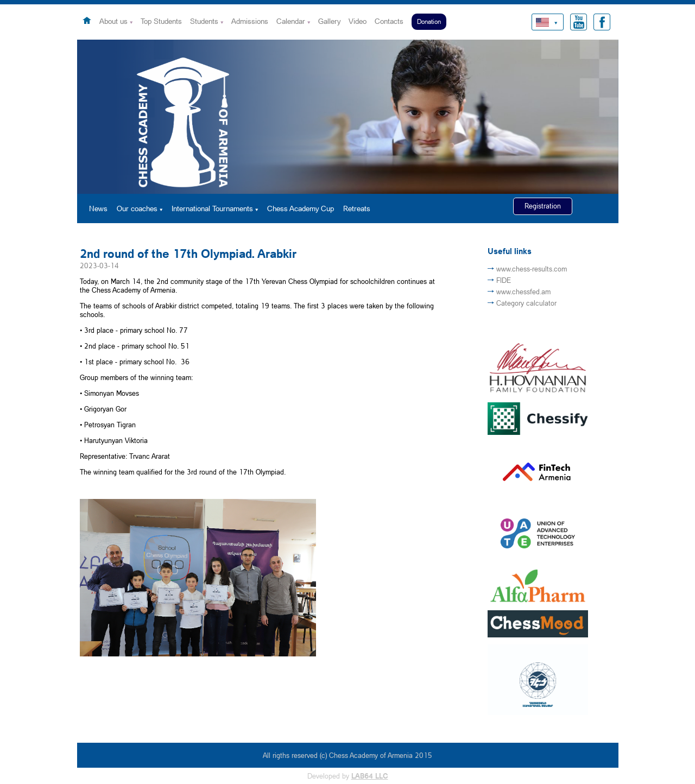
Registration (543, 206)
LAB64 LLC (370, 776)
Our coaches (137, 208)
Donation (429, 21)
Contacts (389, 21)
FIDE (504, 280)
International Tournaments (212, 208)
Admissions (250, 21)
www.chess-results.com (532, 269)
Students (204, 21)
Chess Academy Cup (301, 208)
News (98, 208)
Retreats (357, 208)
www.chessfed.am (523, 292)
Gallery (329, 21)
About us (113, 21)
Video (358, 21)
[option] (348, 117)
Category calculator (526, 303)
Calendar (291, 21)
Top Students (161, 21)
